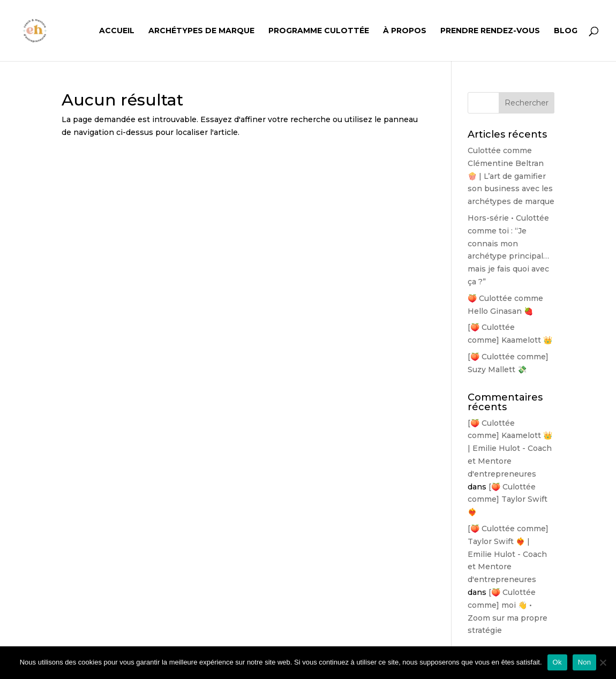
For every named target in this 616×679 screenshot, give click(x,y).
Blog (566, 31)
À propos (405, 31)
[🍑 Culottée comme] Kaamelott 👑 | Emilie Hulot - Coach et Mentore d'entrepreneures (510, 448)
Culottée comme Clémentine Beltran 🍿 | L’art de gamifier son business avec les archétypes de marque (511, 176)
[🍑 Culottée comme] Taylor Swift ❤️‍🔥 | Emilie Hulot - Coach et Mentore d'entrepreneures (508, 554)
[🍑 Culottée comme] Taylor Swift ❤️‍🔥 (508, 500)
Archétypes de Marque (201, 31)
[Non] (603, 662)
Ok (557, 662)
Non (585, 662)
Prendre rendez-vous (490, 31)
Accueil (117, 31)
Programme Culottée (319, 31)
